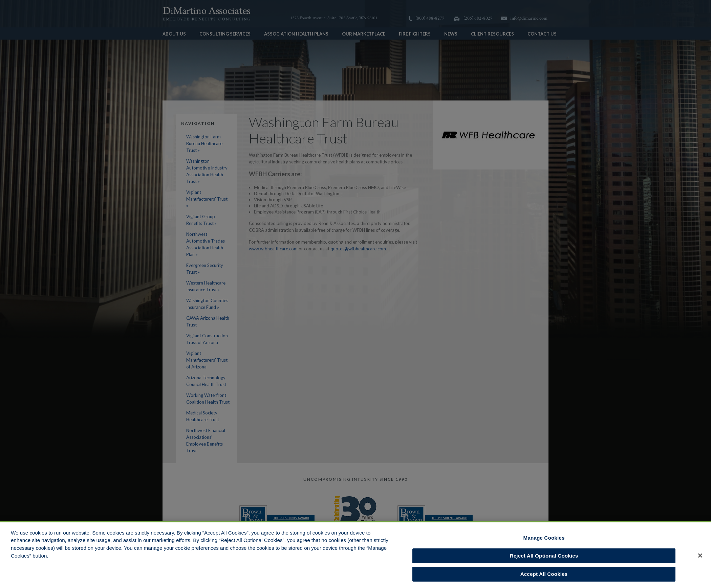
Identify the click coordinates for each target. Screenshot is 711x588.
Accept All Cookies (544, 576)
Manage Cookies (544, 540)
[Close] (700, 558)
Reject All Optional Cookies (544, 558)
